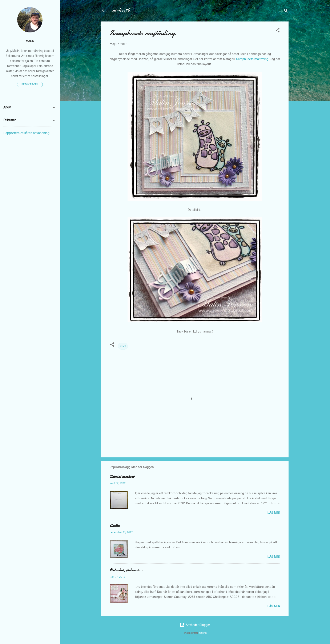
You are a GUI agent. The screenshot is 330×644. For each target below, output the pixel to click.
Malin (30, 41)
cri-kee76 (121, 10)
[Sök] (286, 11)
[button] (278, 31)
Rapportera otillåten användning (26, 133)
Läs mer (274, 513)
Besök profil (30, 84)
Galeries (203, 633)
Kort (123, 346)
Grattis (115, 526)
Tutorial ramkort (122, 477)
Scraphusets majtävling (252, 59)
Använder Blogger (195, 625)
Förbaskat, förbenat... (126, 570)
